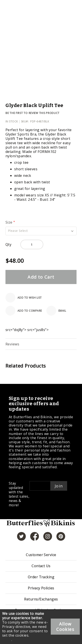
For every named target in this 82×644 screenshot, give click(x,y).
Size (9, 222)
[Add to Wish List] (24, 298)
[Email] (56, 311)
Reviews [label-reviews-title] (12, 344)
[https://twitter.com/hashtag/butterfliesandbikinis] (21, 536)
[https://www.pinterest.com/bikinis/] (61, 536)
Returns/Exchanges (41, 599)
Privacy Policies (41, 588)
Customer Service (41, 555)
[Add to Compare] (24, 311)
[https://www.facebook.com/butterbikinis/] (35, 536)
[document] (41, 627)
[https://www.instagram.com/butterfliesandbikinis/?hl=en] (48, 536)
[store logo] (41, 525)
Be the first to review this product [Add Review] (32, 113)
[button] (41, 231)
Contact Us (41, 566)
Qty (8, 244)
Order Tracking (41, 577)
